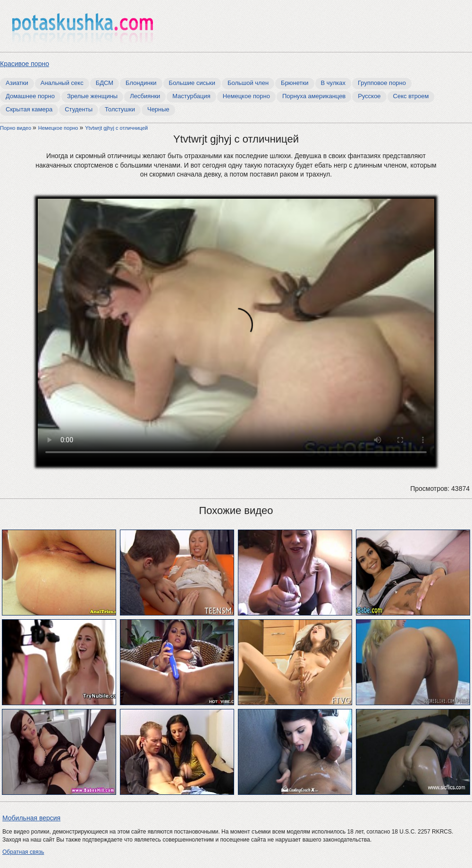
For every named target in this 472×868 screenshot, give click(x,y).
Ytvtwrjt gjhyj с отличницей (116, 128)
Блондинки (141, 83)
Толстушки (120, 109)
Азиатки (17, 83)
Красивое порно (25, 64)
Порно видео (16, 128)
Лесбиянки (145, 96)
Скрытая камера (29, 109)
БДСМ (105, 83)
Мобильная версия (31, 818)
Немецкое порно (246, 96)
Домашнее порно (30, 96)
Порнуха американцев (314, 96)
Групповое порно (382, 83)
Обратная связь (23, 852)
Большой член (248, 83)
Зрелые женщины (92, 96)
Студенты (79, 109)
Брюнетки (295, 83)
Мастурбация (191, 96)
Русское (369, 96)
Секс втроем (411, 96)
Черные (158, 109)
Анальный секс (62, 83)
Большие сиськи (192, 83)
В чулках (333, 83)
